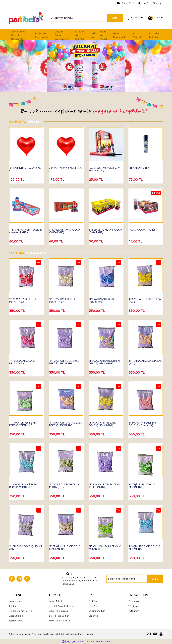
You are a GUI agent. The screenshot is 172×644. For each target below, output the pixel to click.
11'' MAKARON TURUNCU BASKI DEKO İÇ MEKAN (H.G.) (64, 424)
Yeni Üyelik (94, 601)
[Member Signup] (144, 3)
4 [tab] (92, 89)
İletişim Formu (16, 621)
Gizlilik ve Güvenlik (58, 611)
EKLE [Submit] (155, 579)
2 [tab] (84, 89)
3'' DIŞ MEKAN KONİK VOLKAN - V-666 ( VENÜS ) (25, 229)
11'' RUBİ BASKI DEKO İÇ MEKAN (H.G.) (24, 360)
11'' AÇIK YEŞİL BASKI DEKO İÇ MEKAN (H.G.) (105, 546)
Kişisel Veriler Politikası (60, 621)
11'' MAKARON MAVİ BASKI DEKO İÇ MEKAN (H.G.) (25, 484)
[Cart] (156, 18)
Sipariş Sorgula (17, 616)
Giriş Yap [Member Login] (157, 3)
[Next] (169, 66)
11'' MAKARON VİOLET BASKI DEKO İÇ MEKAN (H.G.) (63, 362)
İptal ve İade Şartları (59, 616)
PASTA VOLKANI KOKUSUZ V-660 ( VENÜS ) (105, 167)
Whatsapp (134, 606)
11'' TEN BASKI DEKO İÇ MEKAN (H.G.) (143, 360)
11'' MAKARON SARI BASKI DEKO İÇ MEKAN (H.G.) (105, 422)
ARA (115, 18)
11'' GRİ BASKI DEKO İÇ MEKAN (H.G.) (23, 546)
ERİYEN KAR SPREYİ (142, 166)
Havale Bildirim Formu (20, 611)
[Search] (86, 18)
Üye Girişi (93, 606)
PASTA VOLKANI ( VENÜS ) (145, 228)
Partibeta (17, 163)
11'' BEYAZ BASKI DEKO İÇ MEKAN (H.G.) (65, 299)
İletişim (12, 606)
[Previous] (3, 66)
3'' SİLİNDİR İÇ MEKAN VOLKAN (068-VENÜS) (103, 229)
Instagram (134, 611)
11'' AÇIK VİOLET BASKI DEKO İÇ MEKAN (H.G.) (103, 484)
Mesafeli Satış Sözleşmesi (62, 606)
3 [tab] (88, 89)
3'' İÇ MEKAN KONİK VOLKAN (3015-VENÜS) (64, 229)
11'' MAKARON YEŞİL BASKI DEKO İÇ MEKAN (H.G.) (25, 422)
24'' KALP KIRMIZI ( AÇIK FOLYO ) (64, 167)
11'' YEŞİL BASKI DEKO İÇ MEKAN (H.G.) (144, 484)
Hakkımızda (15, 601)
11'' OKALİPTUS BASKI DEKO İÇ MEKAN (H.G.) (66, 484)
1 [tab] (80, 89)
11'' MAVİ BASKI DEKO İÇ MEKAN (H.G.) (104, 299)
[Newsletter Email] (135, 579)
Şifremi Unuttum (97, 611)
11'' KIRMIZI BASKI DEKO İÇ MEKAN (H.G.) (25, 299)
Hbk (13, 294)
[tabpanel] (86, 66)
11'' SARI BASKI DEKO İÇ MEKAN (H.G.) (143, 299)
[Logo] (26, 17)
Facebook (134, 601)
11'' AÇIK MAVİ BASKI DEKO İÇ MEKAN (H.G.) (145, 546)
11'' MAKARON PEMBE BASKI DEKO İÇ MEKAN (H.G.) (146, 422)
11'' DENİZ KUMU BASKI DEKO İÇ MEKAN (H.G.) (63, 546)
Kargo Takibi (55, 601)
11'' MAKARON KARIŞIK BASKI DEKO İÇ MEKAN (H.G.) (103, 362)
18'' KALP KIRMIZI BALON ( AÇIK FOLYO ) (25, 167)
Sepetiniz (93, 616)
